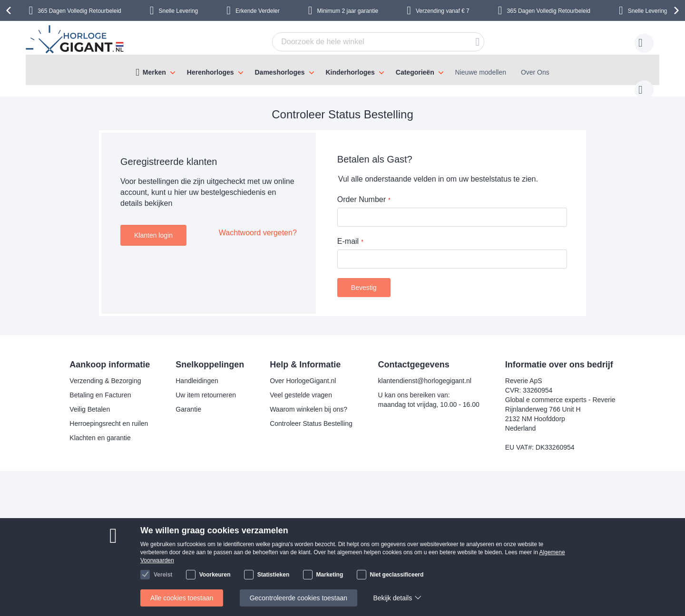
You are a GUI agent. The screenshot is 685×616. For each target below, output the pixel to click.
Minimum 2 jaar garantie (348, 11)
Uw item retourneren (206, 385)
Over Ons (535, 72)
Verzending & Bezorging (105, 371)
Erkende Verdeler (258, 11)
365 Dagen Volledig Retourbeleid (79, 11)
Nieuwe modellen (481, 72)
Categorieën (415, 72)
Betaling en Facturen (100, 385)
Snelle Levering (179, 11)
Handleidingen (197, 371)
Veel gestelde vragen (301, 385)
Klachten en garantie (100, 428)
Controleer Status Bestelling (311, 414)
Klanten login (153, 226)
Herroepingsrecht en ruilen (109, 414)
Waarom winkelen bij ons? (308, 400)
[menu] (342, 70)
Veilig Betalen (90, 400)
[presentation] (10, 10)
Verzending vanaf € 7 (443, 11)
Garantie (188, 400)
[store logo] (76, 40)
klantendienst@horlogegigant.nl (425, 371)
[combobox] (363, 42)
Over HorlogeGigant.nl (303, 371)
